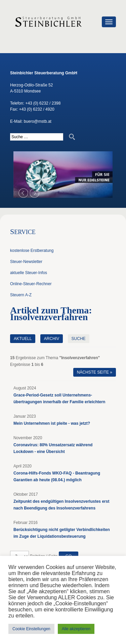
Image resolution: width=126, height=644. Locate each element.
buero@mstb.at (38, 121)
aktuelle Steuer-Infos (29, 273)
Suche (79, 339)
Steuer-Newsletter (26, 262)
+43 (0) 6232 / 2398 (43, 103)
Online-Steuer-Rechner (31, 284)
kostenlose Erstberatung (32, 251)
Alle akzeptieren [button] (76, 629)
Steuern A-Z (21, 295)
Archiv (52, 339)
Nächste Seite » (95, 372)
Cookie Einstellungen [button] (31, 629)
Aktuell (23, 339)
